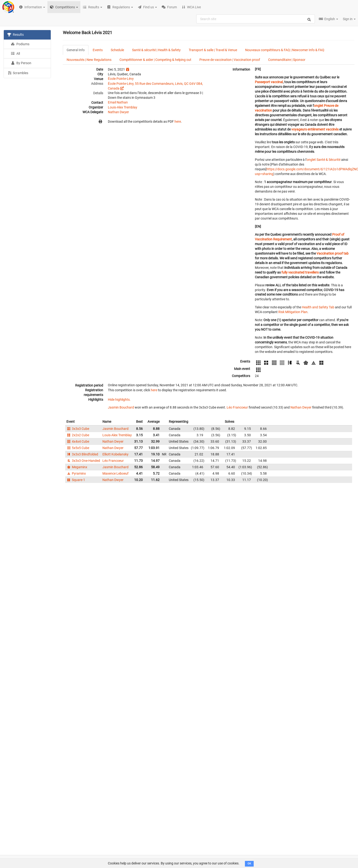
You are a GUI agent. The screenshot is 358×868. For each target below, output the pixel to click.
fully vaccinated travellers (300, 272)
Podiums (20, 44)
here (178, 121)
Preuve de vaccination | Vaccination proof (230, 60)
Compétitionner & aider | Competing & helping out (155, 60)
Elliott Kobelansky (115, 454)
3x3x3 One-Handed (83, 461)
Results (16, 35)
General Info (76, 50)
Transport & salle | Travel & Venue (213, 50)
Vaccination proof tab (333, 253)
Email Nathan (118, 102)
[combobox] (256, 19)
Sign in (349, 19)
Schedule (117, 50)
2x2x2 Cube (78, 435)
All (15, 54)
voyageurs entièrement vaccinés (315, 129)
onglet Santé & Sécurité (324, 160)
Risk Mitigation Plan (293, 312)
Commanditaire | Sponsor (287, 60)
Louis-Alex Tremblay (123, 107)
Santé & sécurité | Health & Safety (156, 50)
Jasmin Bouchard (121, 407)
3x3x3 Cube (78, 429)
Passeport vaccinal (269, 82)
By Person (21, 63)
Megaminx (77, 467)
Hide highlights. (119, 400)
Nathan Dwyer (118, 112)
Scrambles (18, 73)
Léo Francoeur (237, 407)
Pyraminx (76, 473)
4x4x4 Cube (78, 441)
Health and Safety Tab (318, 307)
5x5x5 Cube (78, 448)
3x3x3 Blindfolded (82, 454)
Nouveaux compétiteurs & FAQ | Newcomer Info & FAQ (285, 50)
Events (98, 50)
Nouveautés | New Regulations (89, 60)
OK (249, 864)
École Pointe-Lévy (121, 79)
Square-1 (76, 480)
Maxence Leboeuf (115, 473)
